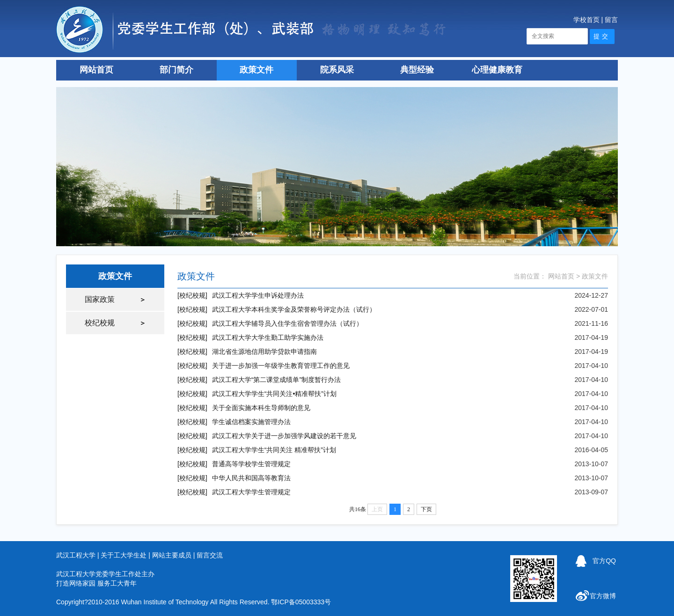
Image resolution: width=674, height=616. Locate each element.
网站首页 (96, 70)
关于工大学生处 (124, 555)
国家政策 (100, 299)
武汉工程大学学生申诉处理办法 (258, 295)
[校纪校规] (192, 295)
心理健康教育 (497, 70)
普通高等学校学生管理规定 (251, 464)
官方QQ (604, 561)
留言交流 (210, 555)
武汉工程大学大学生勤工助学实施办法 (268, 337)
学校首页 (586, 20)
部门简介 (176, 70)
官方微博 (603, 596)
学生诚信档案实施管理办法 (251, 422)
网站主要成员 (172, 555)
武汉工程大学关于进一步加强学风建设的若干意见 (284, 436)
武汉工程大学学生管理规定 (251, 492)
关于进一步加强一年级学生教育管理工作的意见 (281, 366)
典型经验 (417, 70)
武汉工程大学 (76, 555)
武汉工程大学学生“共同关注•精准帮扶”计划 (274, 394)
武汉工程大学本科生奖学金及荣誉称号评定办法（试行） (294, 309)
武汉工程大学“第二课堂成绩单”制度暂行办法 (276, 380)
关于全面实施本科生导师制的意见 (261, 408)
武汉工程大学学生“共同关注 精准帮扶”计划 (274, 450)
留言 (611, 20)
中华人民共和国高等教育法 (251, 478)
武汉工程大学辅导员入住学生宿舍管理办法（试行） (287, 323)
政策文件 (256, 70)
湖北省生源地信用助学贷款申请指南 (264, 352)
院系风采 (337, 70)
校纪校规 (100, 323)
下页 (426, 509)
